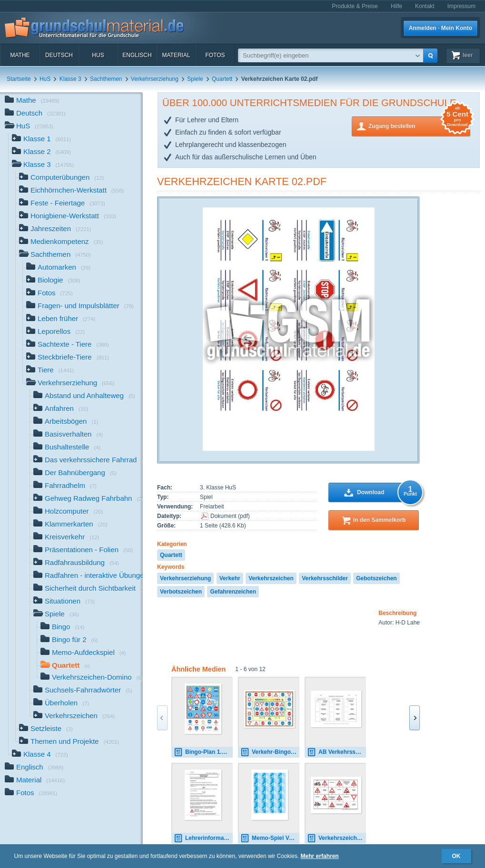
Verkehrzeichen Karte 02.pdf (242, 181)
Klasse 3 (70, 79)
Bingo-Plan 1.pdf (202, 752)
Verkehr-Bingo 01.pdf (270, 752)
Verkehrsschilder (325, 578)
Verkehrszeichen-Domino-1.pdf (337, 838)
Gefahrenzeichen (233, 592)
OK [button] (456, 856)
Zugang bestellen (419, 125)
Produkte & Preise (355, 6)
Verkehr (230, 578)
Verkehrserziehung (155, 79)
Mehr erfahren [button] (320, 856)
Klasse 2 (41, 152)
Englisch (137, 55)
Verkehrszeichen (271, 578)
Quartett (222, 79)
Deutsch (59, 55)
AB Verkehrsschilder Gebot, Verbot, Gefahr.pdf (337, 752)
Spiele (195, 79)
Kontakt (425, 6)
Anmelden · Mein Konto (440, 28)
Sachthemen (106, 79)
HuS (98, 55)
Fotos (215, 55)
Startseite (19, 79)
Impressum (461, 6)
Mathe (20, 55)
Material (176, 55)
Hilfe (396, 6)
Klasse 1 (41, 140)
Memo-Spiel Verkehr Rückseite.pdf (270, 838)
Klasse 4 (40, 755)
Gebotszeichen (376, 578)
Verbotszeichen (181, 592)
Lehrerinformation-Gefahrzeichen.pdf (203, 838)
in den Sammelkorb (380, 520)
